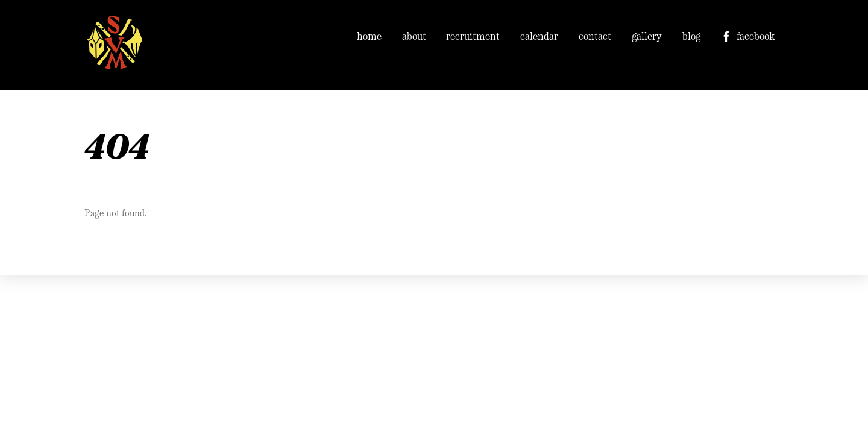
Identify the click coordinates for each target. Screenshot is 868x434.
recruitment (473, 37)
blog (691, 37)
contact (595, 37)
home (369, 37)
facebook (748, 37)
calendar (539, 37)
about (414, 37)
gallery (647, 37)
